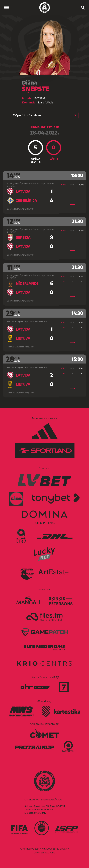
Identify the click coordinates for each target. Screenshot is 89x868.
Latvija (23, 192)
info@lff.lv (40, 813)
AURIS (52, 853)
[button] (45, 115)
